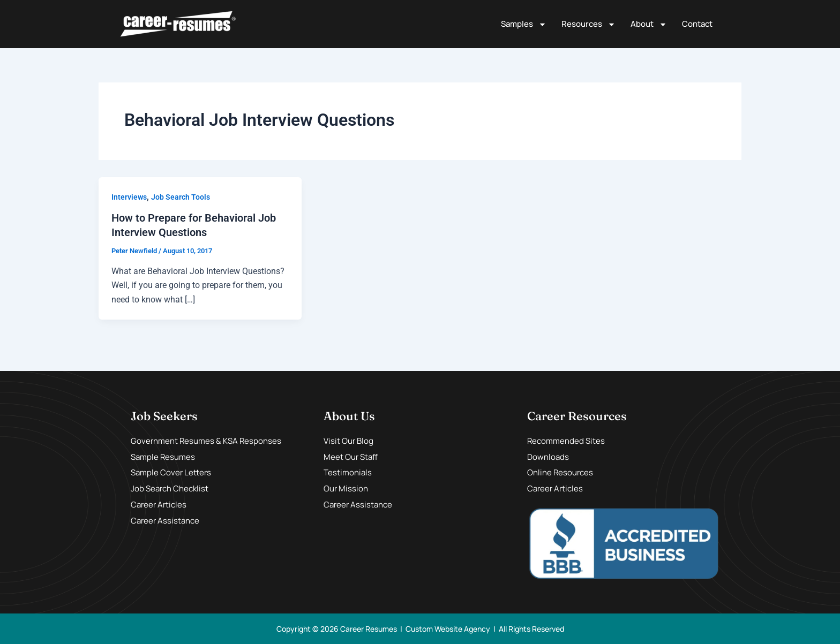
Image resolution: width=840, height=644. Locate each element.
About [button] (649, 24)
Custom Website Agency (448, 628)
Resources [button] (588, 24)
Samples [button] (524, 24)
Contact (697, 24)
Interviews (129, 197)
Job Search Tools (181, 197)
